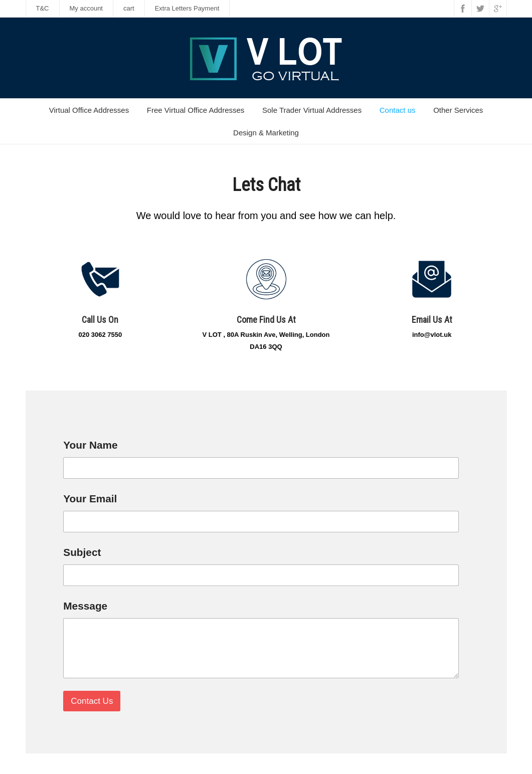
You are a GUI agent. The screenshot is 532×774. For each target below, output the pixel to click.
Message (85, 606)
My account (86, 8)
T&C (43, 8)
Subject (85, 552)
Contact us (398, 110)
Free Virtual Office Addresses (196, 110)
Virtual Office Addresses (89, 110)
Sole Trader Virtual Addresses (312, 110)
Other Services (458, 110)
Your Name (94, 445)
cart (129, 8)
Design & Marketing (266, 133)
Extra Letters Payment (187, 8)
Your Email (94, 499)
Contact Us (92, 701)
